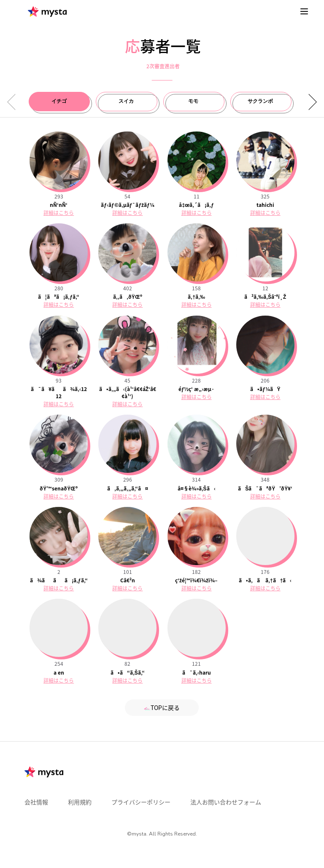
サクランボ (260, 101)
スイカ (126, 101)
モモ (193, 101)
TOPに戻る (162, 707)
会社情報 (36, 802)
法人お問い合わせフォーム (226, 802)
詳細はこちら (59, 213)
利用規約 (80, 802)
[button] (310, 102)
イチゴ (59, 101)
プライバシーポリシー (141, 802)
